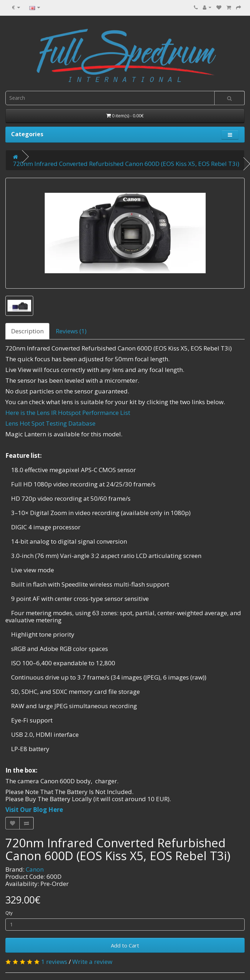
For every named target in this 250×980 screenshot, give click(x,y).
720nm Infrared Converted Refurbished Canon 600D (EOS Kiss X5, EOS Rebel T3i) (126, 164)
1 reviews (54, 962)
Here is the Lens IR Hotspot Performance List (68, 413)
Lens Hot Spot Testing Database (50, 423)
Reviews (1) (71, 331)
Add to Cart (125, 945)
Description (27, 331)
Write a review (92, 962)
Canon (35, 869)
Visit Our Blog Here (34, 810)
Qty (9, 913)
